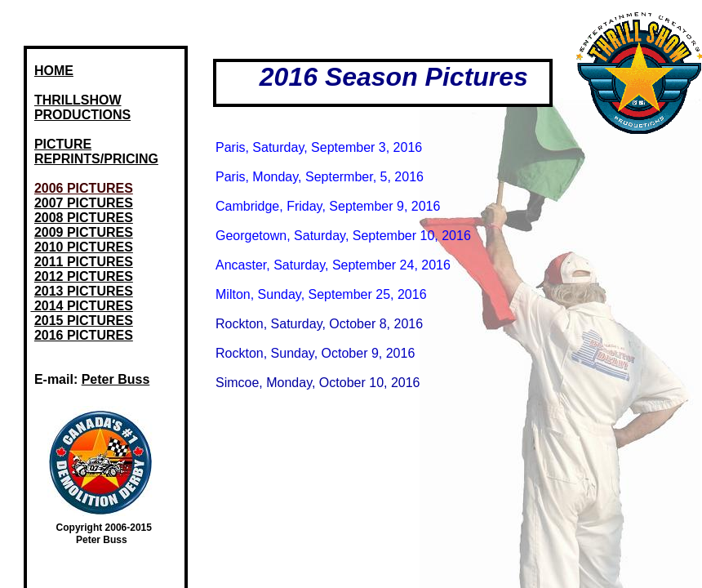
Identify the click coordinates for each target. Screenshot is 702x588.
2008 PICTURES (84, 218)
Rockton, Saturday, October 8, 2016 (319, 324)
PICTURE (63, 144)
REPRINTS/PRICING (96, 159)
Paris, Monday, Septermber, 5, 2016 (320, 177)
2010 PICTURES (84, 247)
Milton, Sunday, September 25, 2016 (321, 294)
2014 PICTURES (81, 306)
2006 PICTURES (84, 188)
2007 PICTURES (84, 203)
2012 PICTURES (84, 276)
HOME (54, 71)
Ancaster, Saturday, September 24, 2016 (333, 265)
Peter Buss (116, 379)
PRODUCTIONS (82, 115)
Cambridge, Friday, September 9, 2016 (328, 206)
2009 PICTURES (84, 232)
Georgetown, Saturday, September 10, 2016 (343, 236)
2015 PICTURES (84, 321)
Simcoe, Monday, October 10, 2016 (318, 383)
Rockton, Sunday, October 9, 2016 (315, 353)
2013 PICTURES (84, 291)
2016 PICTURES (84, 335)
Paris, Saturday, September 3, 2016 (319, 147)
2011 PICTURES (84, 262)
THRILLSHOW (78, 100)
